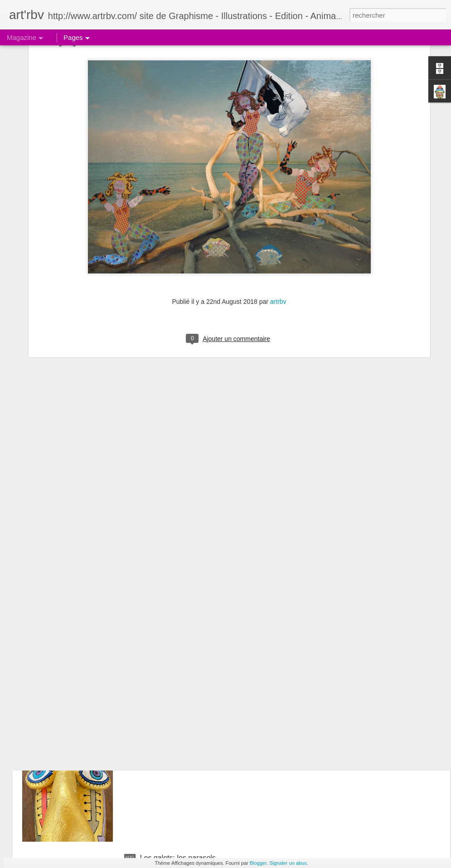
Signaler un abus (288, 863)
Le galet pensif (164, 652)
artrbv (278, 225)
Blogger (258, 863)
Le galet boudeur (167, 755)
